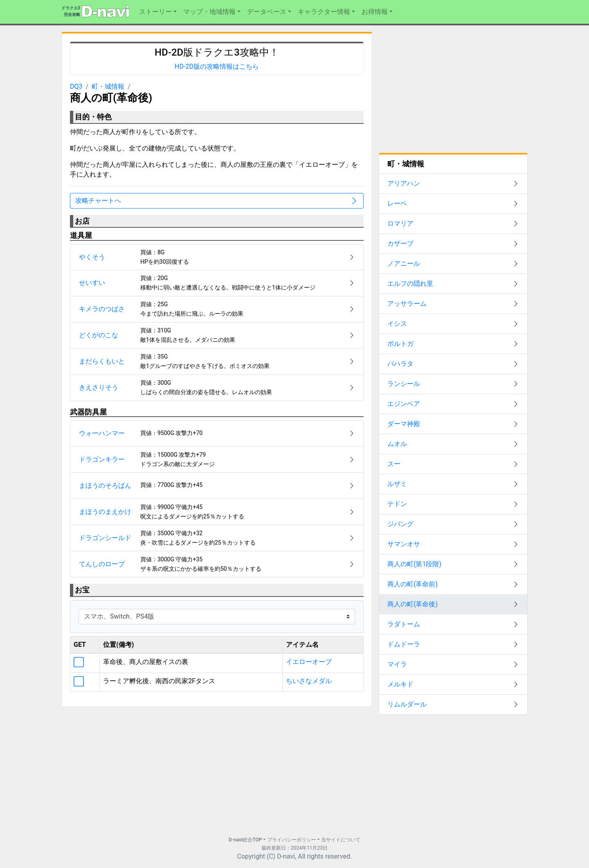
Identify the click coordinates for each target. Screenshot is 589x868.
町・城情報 (108, 86)
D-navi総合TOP (245, 840)
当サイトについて (341, 840)
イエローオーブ (309, 662)
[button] (158, 12)
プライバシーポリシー (292, 840)
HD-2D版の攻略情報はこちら (217, 66)
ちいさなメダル (309, 681)
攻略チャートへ (217, 201)
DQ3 (76, 86)
